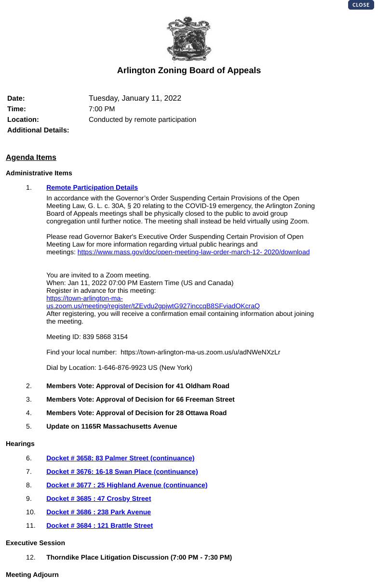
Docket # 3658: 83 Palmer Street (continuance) (120, 458)
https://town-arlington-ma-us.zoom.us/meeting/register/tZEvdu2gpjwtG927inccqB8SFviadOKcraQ (153, 302)
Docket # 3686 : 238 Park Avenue (99, 512)
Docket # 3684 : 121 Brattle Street (100, 525)
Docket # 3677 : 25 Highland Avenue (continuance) (127, 485)
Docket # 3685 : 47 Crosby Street (99, 498)
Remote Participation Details (92, 187)
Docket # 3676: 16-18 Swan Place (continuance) (122, 471)
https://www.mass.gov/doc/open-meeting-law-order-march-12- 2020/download (194, 252)
